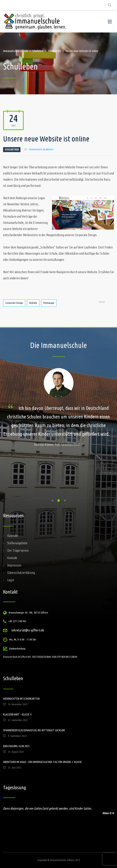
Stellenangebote (17, 543)
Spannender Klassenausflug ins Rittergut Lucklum (34, 730)
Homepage (49, 303)
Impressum (14, 565)
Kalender (13, 536)
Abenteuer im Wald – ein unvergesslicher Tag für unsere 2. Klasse (42, 762)
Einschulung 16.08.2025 (16, 746)
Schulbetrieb (12, 150)
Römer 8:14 (108, 813)
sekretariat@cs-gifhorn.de (28, 630)
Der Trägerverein (18, 550)
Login (11, 580)
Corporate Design (14, 303)
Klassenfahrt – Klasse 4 (17, 714)
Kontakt (12, 558)
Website (33, 303)
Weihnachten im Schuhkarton (21, 699)
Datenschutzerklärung (21, 573)
